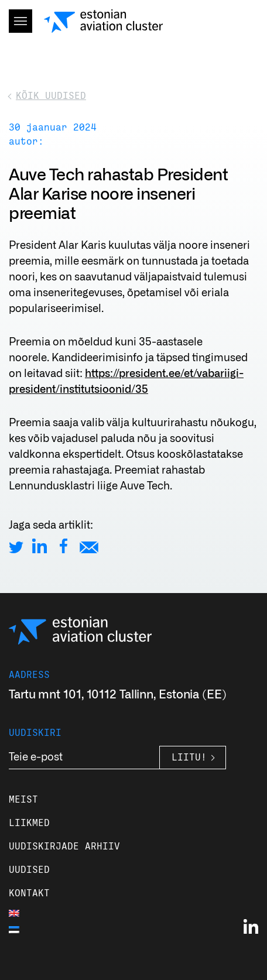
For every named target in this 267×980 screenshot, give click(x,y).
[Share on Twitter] (16, 546)
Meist (23, 800)
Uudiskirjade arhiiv (64, 847)
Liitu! (189, 758)
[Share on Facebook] (64, 546)
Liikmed (29, 823)
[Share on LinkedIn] (40, 546)
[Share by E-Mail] (89, 546)
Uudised (29, 870)
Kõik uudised (51, 96)
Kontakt (29, 893)
